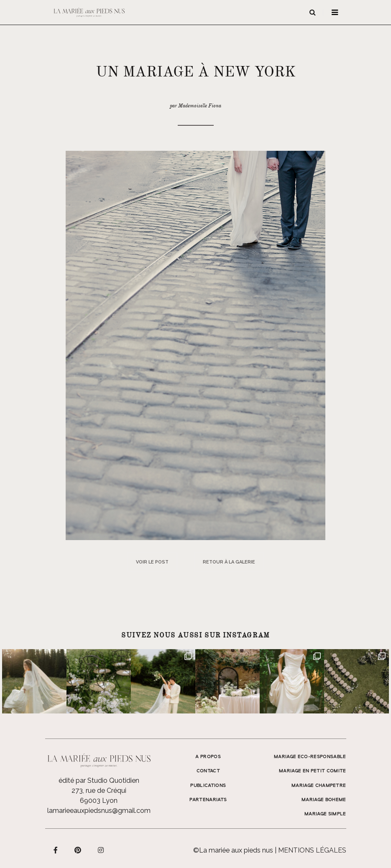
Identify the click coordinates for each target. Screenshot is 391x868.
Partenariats (208, 800)
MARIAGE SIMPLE (325, 814)
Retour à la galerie (229, 562)
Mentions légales (312, 850)
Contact (208, 771)
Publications (208, 786)
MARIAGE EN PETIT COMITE (313, 771)
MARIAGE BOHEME (324, 800)
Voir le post (152, 562)
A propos (208, 757)
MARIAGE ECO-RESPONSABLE (310, 757)
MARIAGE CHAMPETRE (319, 786)
